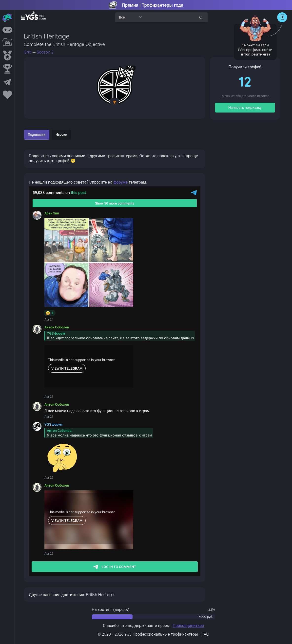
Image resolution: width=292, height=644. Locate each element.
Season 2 (45, 52)
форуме (121, 182)
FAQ (205, 634)
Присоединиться (188, 625)
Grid (28, 52)
